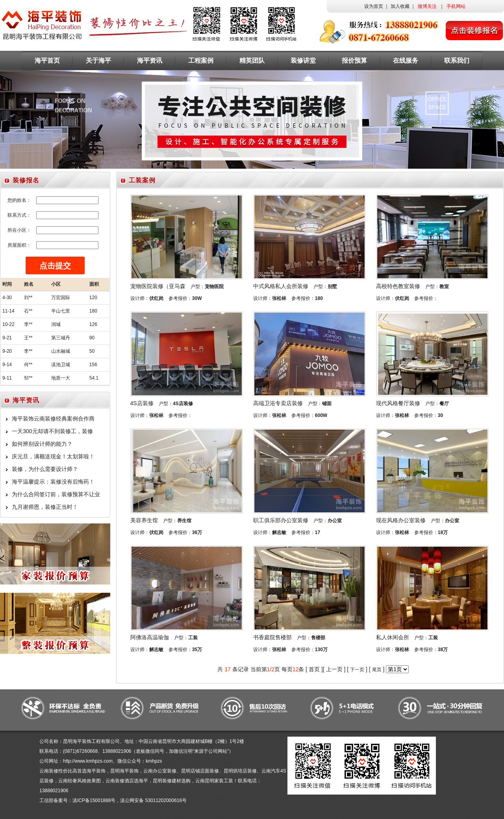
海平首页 (47, 60)
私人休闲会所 (393, 637)
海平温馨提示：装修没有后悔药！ (53, 482)
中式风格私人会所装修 (281, 286)
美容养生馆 (144, 520)
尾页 (377, 670)
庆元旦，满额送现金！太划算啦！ (53, 456)
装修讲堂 (303, 60)
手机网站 (456, 6)
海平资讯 (150, 60)
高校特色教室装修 (398, 286)
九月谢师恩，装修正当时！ (45, 507)
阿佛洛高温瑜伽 (150, 637)
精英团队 (252, 60)
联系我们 (457, 60)
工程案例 (201, 60)
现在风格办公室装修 (401, 520)
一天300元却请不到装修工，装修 (52, 431)
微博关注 (427, 6)
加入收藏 (400, 6)
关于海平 (98, 60)
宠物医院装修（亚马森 (158, 286)
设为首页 (374, 6)
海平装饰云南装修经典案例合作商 (53, 419)
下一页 (357, 670)
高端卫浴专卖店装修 (278, 403)
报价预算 (354, 60)
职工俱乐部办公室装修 (281, 520)
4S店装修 (142, 403)
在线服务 (406, 60)
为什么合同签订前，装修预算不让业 (56, 494)
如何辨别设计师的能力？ (42, 444)
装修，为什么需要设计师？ (45, 469)
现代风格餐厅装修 (398, 403)
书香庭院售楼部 (272, 637)
